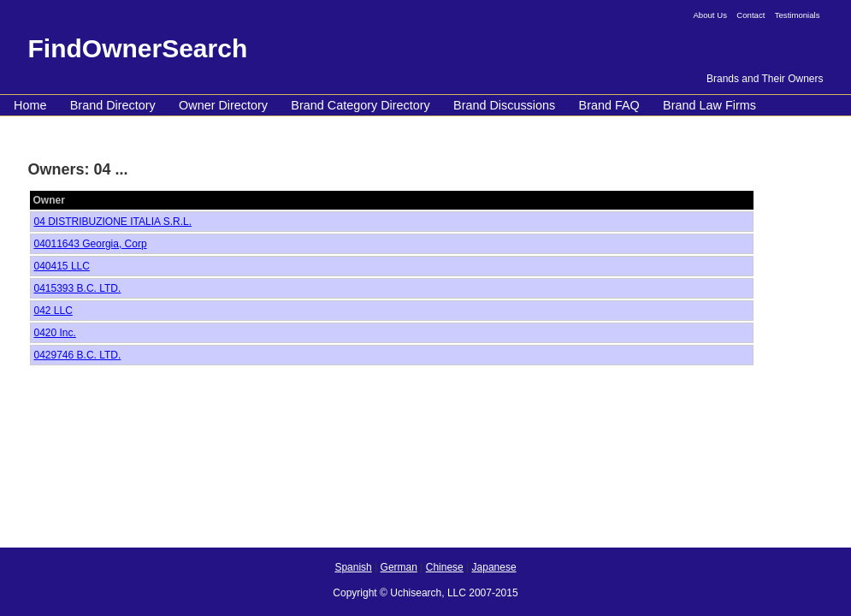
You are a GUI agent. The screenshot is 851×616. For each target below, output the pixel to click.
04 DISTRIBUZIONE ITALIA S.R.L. (113, 222)
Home (30, 105)
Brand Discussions (504, 105)
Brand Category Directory (360, 105)
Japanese (494, 567)
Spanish (353, 567)
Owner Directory (223, 105)
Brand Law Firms (709, 105)
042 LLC (53, 311)
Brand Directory (113, 105)
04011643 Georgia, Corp (91, 244)
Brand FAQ (609, 105)
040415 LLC (62, 266)
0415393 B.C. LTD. (78, 288)
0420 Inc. (55, 333)
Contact (751, 15)
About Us (709, 15)
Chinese (445, 567)
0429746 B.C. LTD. (78, 355)
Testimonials (798, 15)
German (399, 567)
